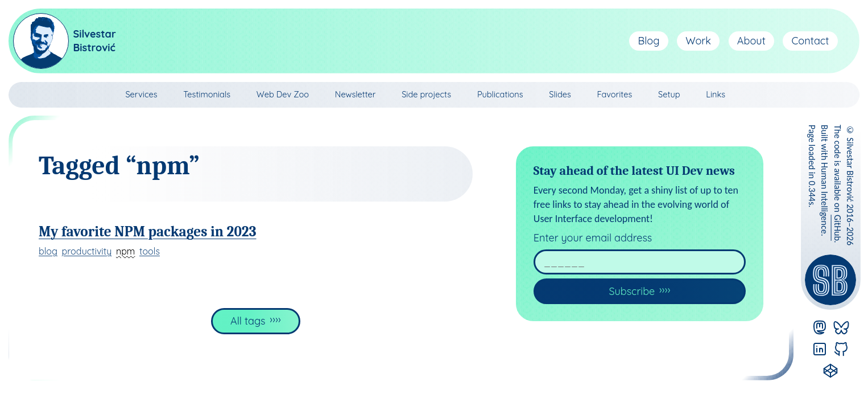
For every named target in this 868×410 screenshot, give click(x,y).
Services (141, 94)
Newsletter (356, 94)
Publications (500, 94)
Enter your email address (593, 238)
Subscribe (632, 291)
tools (150, 251)
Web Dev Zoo (283, 94)
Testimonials (207, 94)
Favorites (615, 94)
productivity (87, 251)
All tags (248, 321)
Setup (669, 94)
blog (48, 251)
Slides (560, 94)
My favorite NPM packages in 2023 (148, 231)
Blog (649, 41)
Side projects (426, 94)
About (751, 41)
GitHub (838, 228)
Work (698, 41)
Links (716, 94)
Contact (811, 41)
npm (126, 251)
